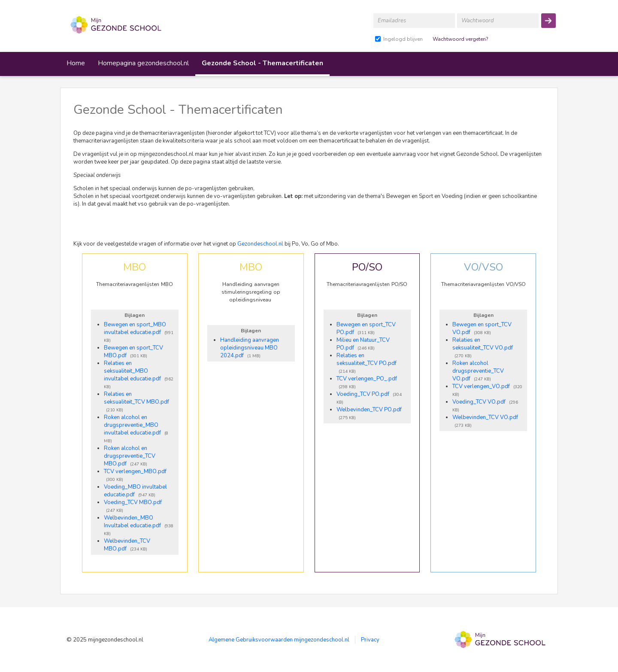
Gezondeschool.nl (260, 244)
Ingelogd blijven (403, 39)
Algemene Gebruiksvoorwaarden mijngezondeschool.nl (279, 640)
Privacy (370, 640)
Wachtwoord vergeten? (460, 39)
